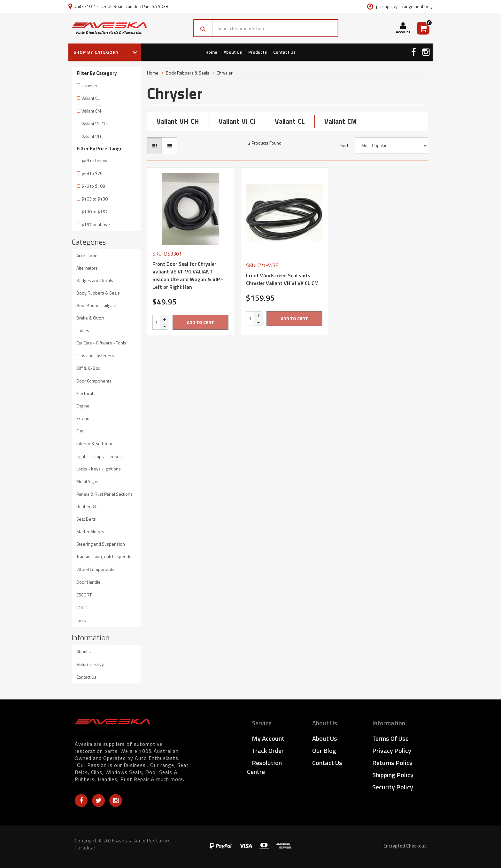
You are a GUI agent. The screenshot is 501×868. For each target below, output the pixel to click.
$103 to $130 (95, 199)
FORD (82, 608)
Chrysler (89, 85)
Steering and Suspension (101, 544)
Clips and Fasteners (95, 355)
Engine (83, 406)
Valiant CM (91, 111)
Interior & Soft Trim (94, 443)
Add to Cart (200, 322)
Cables (83, 330)
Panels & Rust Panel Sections (104, 494)
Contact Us (284, 52)
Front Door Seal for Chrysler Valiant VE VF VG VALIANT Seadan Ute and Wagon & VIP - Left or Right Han (188, 275)
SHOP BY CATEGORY (105, 52)
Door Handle (89, 582)
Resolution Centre (264, 767)
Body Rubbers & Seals (98, 293)
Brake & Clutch (90, 318)
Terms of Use (390, 738)
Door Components (94, 381)
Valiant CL (90, 98)
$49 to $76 (92, 173)
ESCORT (84, 595)
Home (211, 52)
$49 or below (94, 160)
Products (258, 52)
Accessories (88, 255)
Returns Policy (90, 664)
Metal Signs (87, 481)
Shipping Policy (393, 775)
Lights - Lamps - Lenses (99, 456)
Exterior (84, 418)
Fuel (80, 431)
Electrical (85, 393)
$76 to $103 (93, 186)
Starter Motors (90, 531)
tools (81, 620)
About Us (233, 52)
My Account (268, 738)
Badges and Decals (95, 280)
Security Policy (393, 787)
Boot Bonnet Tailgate (96, 305)
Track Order (268, 750)
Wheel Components (95, 569)
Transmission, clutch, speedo (104, 556)
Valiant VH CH (94, 124)
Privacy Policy (392, 750)
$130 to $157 (95, 212)
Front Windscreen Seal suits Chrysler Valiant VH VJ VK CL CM (282, 279)
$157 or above (96, 224)
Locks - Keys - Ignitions (99, 469)
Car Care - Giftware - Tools (101, 343)
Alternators (87, 268)
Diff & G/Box (88, 368)
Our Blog (324, 750)
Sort (344, 146)
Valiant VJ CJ (92, 136)
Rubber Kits (88, 506)
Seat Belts (86, 519)
